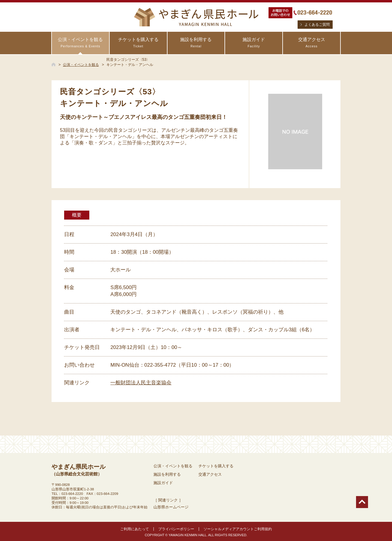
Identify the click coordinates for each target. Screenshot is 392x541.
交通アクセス (312, 43)
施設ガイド (254, 43)
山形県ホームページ (171, 507)
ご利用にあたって (135, 529)
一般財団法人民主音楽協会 (141, 383)
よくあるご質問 (317, 25)
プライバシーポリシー (176, 529)
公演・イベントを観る (80, 43)
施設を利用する (196, 43)
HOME (53, 64)
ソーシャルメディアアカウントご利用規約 (238, 529)
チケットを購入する (138, 43)
